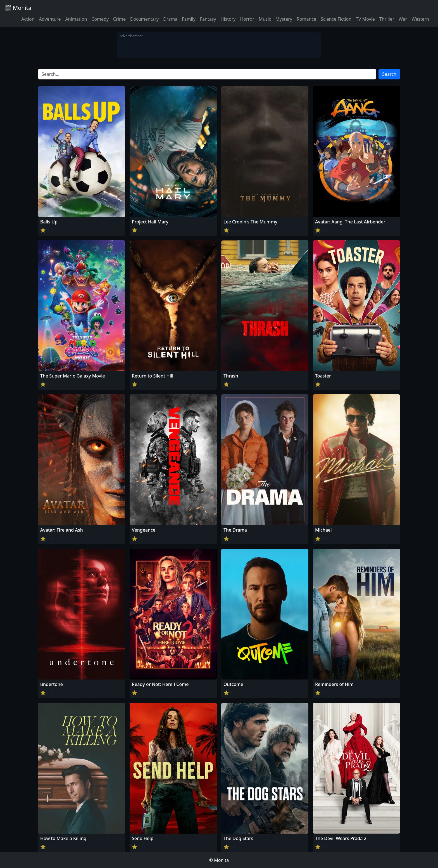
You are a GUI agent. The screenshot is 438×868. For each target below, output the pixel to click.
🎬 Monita (18, 8)
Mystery (284, 19)
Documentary (144, 19)
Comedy (100, 19)
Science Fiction (336, 19)
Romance (306, 19)
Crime (119, 19)
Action (28, 19)
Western (420, 19)
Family (189, 19)
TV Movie (365, 19)
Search (389, 74)
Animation (76, 19)
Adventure (50, 19)
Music (265, 19)
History (228, 19)
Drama (170, 19)
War (403, 19)
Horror (247, 19)
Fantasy (208, 19)
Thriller (387, 19)
